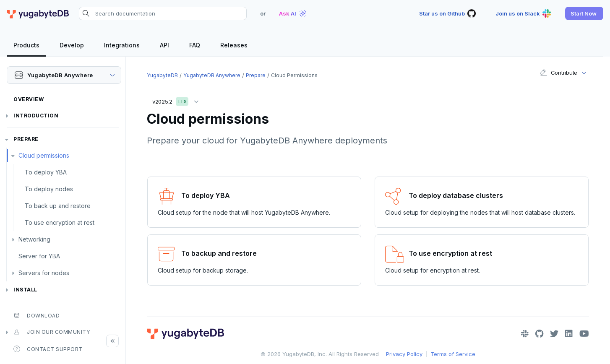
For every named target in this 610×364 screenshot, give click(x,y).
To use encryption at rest (60, 222)
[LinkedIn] (569, 334)
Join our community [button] (52, 332)
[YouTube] (584, 334)
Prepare (26, 139)
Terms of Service (453, 354)
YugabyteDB (162, 75)
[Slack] (525, 334)
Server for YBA (39, 256)
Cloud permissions (44, 155)
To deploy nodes (49, 189)
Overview (29, 99)
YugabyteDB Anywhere (212, 75)
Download (36, 315)
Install (25, 290)
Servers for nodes (44, 273)
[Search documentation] (163, 13)
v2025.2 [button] (177, 100)
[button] (584, 13)
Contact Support (48, 349)
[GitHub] (539, 334)
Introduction (36, 116)
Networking (34, 239)
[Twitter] (554, 334)
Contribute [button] (559, 73)
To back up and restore (58, 206)
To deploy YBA (46, 172)
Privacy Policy (404, 354)
